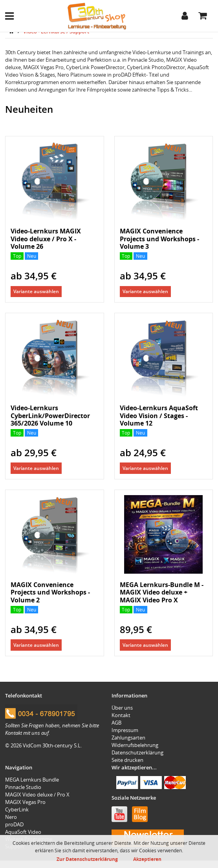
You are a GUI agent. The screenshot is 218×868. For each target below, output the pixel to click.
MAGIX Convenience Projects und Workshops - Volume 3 (159, 239)
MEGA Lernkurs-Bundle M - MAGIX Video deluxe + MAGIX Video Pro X (162, 592)
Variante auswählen (36, 291)
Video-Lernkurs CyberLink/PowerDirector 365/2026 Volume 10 (50, 415)
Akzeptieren (147, 859)
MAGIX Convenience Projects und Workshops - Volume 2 (50, 592)
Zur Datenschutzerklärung (87, 859)
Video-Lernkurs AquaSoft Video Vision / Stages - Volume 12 (159, 415)
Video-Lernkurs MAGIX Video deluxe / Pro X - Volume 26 (46, 239)
